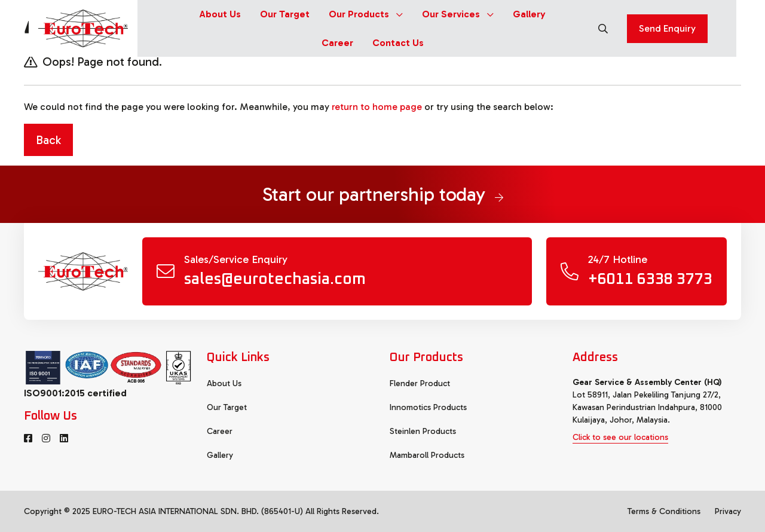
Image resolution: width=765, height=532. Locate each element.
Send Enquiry (667, 28)
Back (48, 140)
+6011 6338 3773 (650, 279)
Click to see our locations (620, 437)
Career (337, 43)
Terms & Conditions (664, 511)
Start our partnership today (383, 194)
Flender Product (420, 383)
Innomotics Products (428, 407)
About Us (220, 14)
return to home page (377, 107)
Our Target (285, 14)
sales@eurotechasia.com (275, 279)
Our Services (458, 14)
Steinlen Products (423, 431)
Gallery (529, 14)
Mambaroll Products (427, 455)
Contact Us (398, 43)
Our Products (366, 14)
